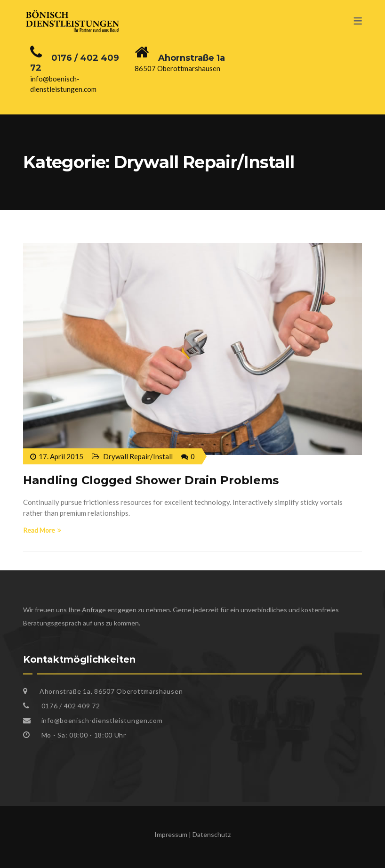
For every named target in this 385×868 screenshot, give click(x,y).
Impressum (171, 834)
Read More (42, 530)
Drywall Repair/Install (138, 456)
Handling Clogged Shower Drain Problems (151, 480)
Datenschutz (212, 834)
